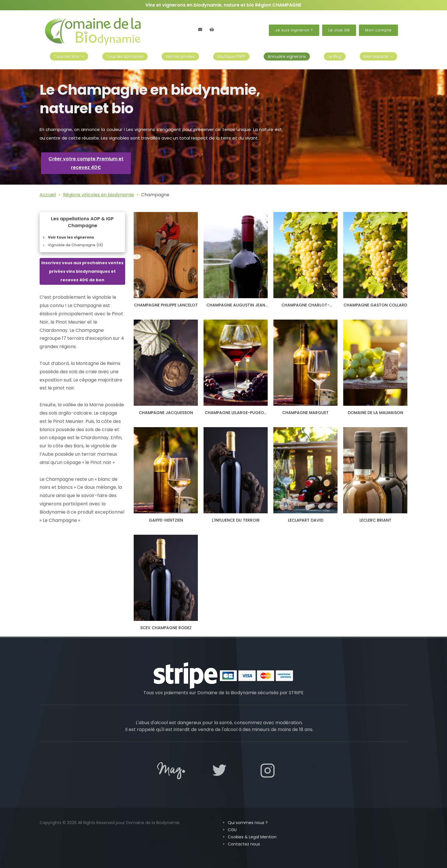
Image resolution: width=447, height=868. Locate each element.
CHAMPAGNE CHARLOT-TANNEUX (305, 308)
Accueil (48, 195)
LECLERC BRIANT (375, 520)
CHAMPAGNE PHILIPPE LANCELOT (166, 305)
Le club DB (339, 30)
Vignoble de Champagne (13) (75, 245)
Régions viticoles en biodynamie (98, 195)
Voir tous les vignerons (71, 237)
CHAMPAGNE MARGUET (305, 413)
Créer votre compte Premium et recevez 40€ (86, 163)
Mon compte (378, 30)
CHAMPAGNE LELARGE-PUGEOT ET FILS (236, 415)
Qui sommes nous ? (248, 823)
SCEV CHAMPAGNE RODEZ (166, 628)
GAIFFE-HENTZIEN (166, 520)
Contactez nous (244, 844)
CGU (232, 830)
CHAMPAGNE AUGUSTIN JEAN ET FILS (236, 308)
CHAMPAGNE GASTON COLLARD (375, 305)
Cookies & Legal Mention (252, 837)
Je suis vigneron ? (294, 30)
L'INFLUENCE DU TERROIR (236, 520)
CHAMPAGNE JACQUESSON (166, 413)
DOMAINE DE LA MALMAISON (375, 413)
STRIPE (296, 693)
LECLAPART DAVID (306, 520)
